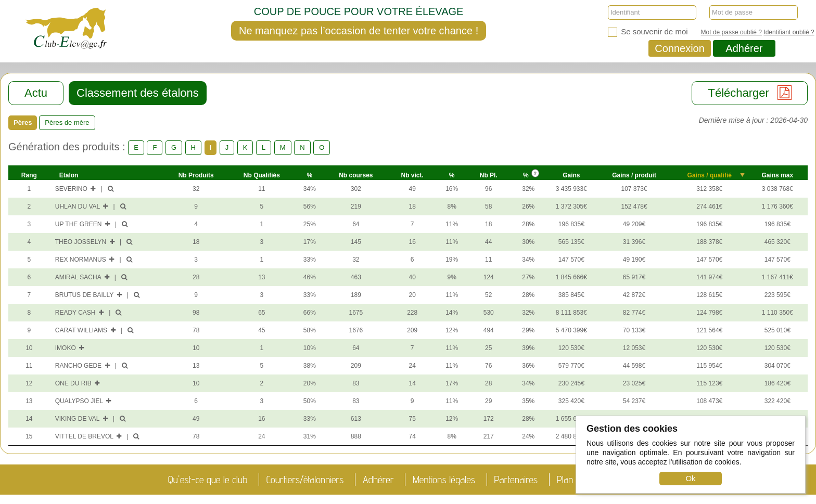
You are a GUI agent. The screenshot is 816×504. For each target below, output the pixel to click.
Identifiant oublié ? (789, 32)
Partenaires (516, 480)
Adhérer (744, 48)
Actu (36, 93)
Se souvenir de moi (648, 32)
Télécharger (750, 93)
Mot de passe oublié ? (731, 32)
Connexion (680, 48)
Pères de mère (67, 122)
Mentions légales (444, 480)
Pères (23, 122)
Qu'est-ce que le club (208, 480)
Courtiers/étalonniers (305, 480)
